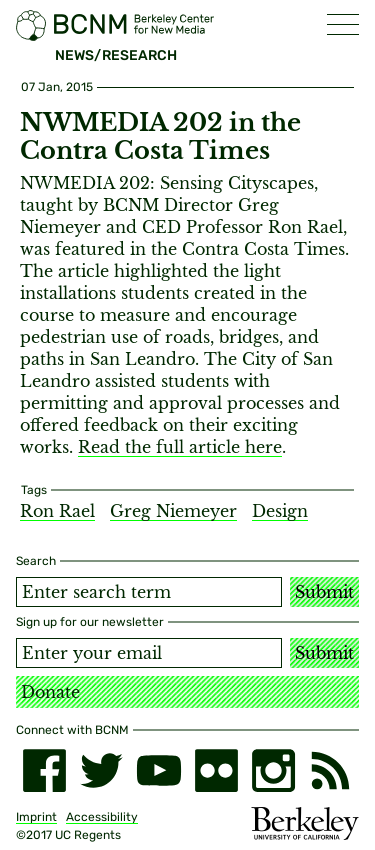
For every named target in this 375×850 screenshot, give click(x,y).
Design (280, 511)
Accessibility (102, 817)
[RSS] (330, 770)
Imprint (36, 817)
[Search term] (149, 592)
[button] (343, 24)
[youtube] (158, 770)
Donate (50, 692)
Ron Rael (57, 511)
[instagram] (273, 770)
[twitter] (101, 770)
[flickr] (216, 770)
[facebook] (44, 770)
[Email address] (149, 653)
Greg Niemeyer (173, 511)
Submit (324, 592)
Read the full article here (180, 447)
